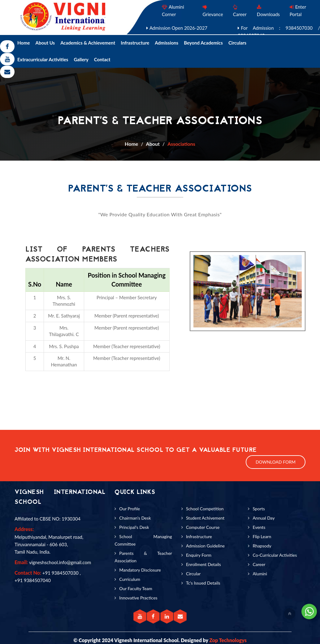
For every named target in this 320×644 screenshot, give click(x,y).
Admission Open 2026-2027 (178, 28)
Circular (193, 574)
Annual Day (264, 518)
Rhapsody (262, 546)
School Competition (205, 509)
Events (259, 527)
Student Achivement (205, 518)
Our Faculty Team (136, 588)
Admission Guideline (205, 546)
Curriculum (130, 579)
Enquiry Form (199, 555)
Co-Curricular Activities (275, 555)
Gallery (81, 59)
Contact (102, 59)
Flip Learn (262, 536)
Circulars (237, 43)
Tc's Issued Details (203, 583)
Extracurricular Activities (43, 59)
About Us (45, 43)
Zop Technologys (228, 640)
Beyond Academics (203, 43)
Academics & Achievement (88, 43)
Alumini (260, 574)
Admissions (166, 43)
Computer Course (203, 527)
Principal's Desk (134, 527)
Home (24, 43)
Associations (181, 144)
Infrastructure (135, 43)
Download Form (276, 462)
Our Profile (130, 509)
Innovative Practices (138, 598)
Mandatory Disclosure (140, 570)
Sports (259, 509)
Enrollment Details (203, 564)
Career (259, 564)
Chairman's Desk (135, 518)
